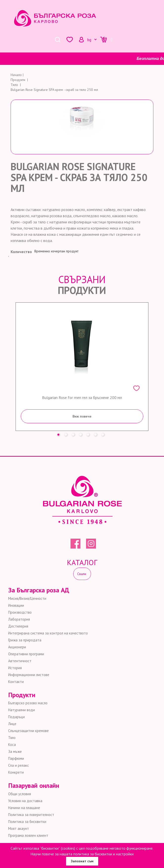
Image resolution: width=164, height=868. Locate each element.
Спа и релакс (19, 765)
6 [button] (97, 433)
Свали (82, 574)
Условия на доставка (25, 801)
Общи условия (20, 794)
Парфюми (16, 758)
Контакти (16, 682)
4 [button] (82, 433)
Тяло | (16, 85)
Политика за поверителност (31, 815)
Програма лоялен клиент (28, 835)
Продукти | (20, 80)
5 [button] (89, 433)
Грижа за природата (25, 640)
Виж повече (82, 416)
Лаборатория (19, 619)
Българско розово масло (28, 703)
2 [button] (67, 433)
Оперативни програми (26, 654)
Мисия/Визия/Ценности (27, 598)
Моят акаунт (19, 829)
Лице (12, 724)
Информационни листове (29, 675)
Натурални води (22, 710)
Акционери (17, 647)
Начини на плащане (24, 808)
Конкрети (16, 772)
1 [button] (60, 433)
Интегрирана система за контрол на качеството (48, 633)
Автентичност (20, 661)
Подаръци (16, 717)
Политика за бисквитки (27, 822)
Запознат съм (82, 861)
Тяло (12, 738)
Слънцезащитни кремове (28, 731)
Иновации (16, 605)
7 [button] (104, 433)
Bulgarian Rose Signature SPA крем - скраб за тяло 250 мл (54, 90)
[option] (82, 367)
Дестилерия (18, 626)
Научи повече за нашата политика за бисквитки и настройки (82, 854)
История (15, 668)
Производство (20, 612)
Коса (12, 745)
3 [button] (74, 433)
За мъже (15, 751)
